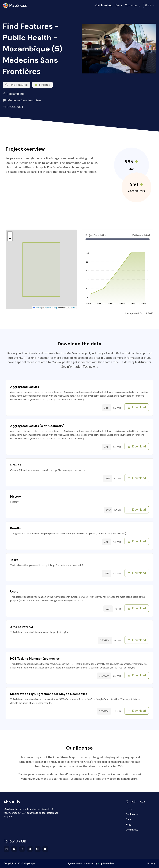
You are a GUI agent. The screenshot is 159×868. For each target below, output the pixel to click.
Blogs (129, 824)
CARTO (73, 308)
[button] (10, 234)
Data (119, 5)
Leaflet (37, 308)
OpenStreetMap (51, 308)
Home (129, 809)
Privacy (151, 863)
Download (137, 407)
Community (133, 5)
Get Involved (104, 5)
